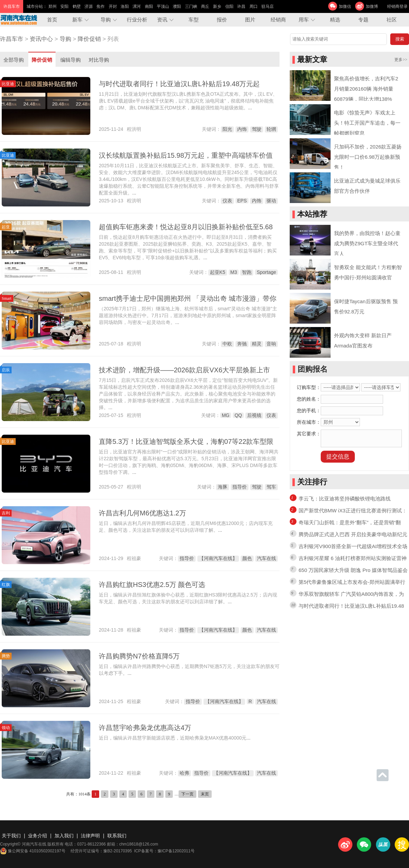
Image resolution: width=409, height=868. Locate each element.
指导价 (240, 487)
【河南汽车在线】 (218, 558)
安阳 (64, 6)
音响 (271, 344)
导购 (106, 20)
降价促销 (89, 39)
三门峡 (191, 6)
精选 (335, 20)
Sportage (266, 272)
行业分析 (137, 20)
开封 (113, 6)
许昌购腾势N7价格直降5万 (139, 656)
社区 (392, 20)
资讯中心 (41, 39)
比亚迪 (8, 84)
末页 (205, 794)
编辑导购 (71, 60)
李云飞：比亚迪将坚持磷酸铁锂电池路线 (345, 499)
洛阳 (125, 6)
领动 (6, 728)
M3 (234, 272)
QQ (238, 415)
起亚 (6, 227)
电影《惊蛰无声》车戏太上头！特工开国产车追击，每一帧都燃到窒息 (367, 123)
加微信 (345, 6)
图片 (250, 20)
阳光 (227, 129)
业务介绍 (37, 836)
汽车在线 (267, 558)
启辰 (6, 370)
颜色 (247, 558)
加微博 (372, 6)
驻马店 (268, 6)
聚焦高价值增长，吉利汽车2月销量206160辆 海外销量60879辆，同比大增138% (366, 89)
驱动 (271, 201)
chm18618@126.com (139, 844)
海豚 (223, 487)
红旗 (6, 585)
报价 (222, 20)
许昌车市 (12, 39)
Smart (7, 298)
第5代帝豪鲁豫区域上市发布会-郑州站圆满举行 (352, 582)
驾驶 (257, 129)
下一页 (187, 794)
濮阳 (177, 6)
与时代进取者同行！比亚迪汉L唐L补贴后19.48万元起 (179, 84)
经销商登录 (397, 6)
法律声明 (90, 836)
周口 (254, 6)
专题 (363, 20)
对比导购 (99, 60)
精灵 (257, 344)
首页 (52, 20)
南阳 (149, 6)
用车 (304, 20)
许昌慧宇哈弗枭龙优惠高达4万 (145, 728)
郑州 (52, 6)
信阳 (229, 6)
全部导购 (14, 60)
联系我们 (117, 836)
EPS (242, 201)
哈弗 (184, 773)
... (250, 108)
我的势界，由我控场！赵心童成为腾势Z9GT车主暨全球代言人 (367, 243)
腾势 (6, 656)
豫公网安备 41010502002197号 (33, 851)
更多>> (401, 60)
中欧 (227, 344)
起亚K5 (218, 272)
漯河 (137, 6)
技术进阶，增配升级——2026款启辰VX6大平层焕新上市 (184, 370)
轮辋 (271, 129)
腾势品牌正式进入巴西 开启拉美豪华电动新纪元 (353, 534)
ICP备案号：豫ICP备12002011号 (164, 851)
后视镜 (254, 415)
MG (226, 415)
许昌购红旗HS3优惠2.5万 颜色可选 (152, 585)
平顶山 (163, 6)
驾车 (271, 487)
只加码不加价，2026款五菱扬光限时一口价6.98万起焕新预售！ (368, 157)
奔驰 (242, 344)
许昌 (241, 6)
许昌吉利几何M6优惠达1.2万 (142, 513)
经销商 (278, 20)
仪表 (227, 201)
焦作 (101, 6)
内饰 (242, 129)
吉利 (6, 513)
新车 (77, 20)
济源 (89, 6)
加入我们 (64, 836)
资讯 (162, 20)
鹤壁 (77, 6)
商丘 (205, 6)
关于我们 (11, 836)
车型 (194, 20)
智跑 (247, 272)
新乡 (217, 6)
